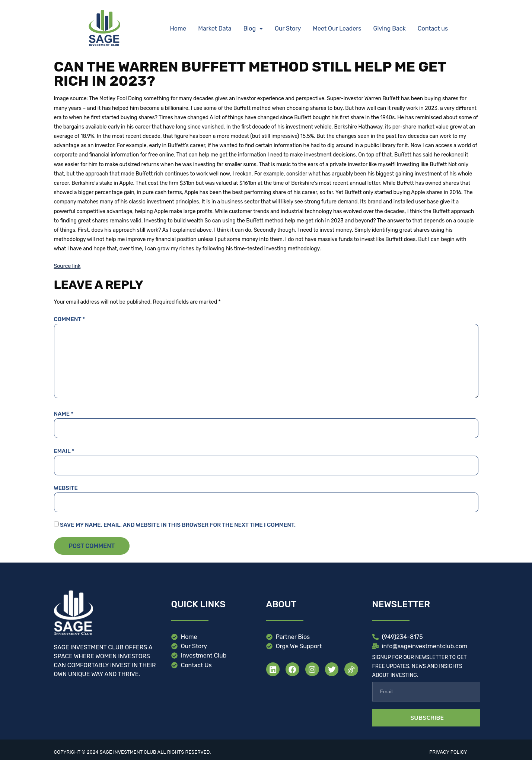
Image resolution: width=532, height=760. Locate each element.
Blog (253, 28)
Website (66, 488)
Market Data (215, 28)
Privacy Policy (448, 752)
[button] (253, 29)
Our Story (288, 28)
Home (178, 28)
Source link (67, 266)
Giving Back (390, 28)
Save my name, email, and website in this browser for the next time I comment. (178, 525)
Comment (70, 319)
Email (64, 451)
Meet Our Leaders (337, 28)
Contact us (433, 28)
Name (64, 414)
